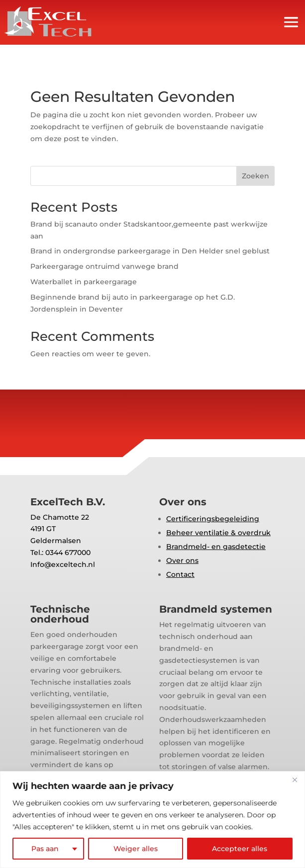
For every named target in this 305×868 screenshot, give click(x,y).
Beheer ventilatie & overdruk (218, 533)
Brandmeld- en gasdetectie (216, 547)
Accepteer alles (240, 849)
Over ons (182, 560)
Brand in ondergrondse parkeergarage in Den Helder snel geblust (150, 251)
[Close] (295, 780)
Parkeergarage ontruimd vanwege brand (104, 266)
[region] (152, 820)
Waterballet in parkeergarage (84, 282)
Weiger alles (136, 849)
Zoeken (255, 176)
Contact (180, 574)
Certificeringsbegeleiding (213, 519)
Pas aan (45, 849)
